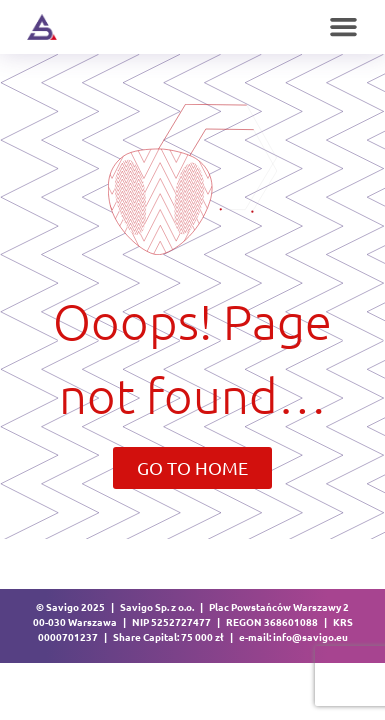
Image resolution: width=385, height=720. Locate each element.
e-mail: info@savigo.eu (293, 636)
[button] (344, 27)
